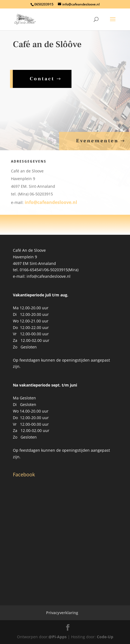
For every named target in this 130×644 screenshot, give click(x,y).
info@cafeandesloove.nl (51, 204)
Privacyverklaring (62, 613)
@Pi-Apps (58, 637)
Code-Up (105, 637)
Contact (40, 79)
